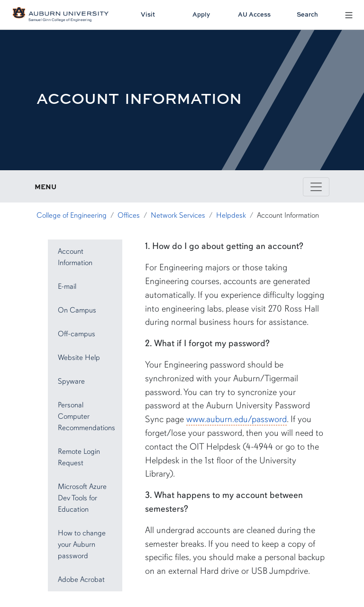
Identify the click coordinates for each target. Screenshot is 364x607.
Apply (201, 14)
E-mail (67, 286)
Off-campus (77, 334)
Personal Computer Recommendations (86, 416)
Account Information (75, 257)
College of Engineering (72, 215)
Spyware (71, 381)
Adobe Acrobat (81, 579)
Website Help (79, 358)
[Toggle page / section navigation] (316, 187)
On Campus (77, 310)
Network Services (178, 215)
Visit (148, 14)
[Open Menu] (349, 14)
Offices (129, 215)
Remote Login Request (79, 457)
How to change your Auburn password (82, 544)
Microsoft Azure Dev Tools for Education (82, 498)
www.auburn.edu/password (237, 419)
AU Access (254, 14)
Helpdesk (231, 215)
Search (307, 14)
